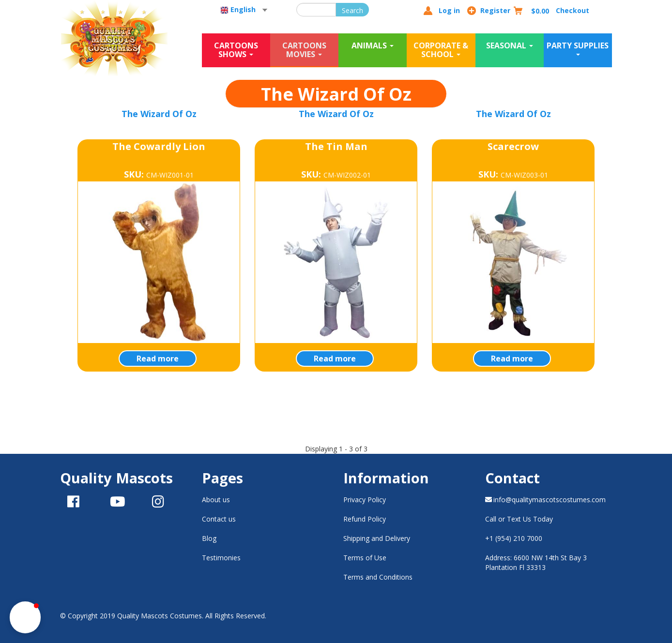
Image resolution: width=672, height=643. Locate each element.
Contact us (219, 519)
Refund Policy (365, 519)
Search (352, 10)
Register (495, 10)
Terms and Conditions (378, 577)
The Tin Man (336, 146)
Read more (158, 359)
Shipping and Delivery (377, 538)
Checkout (573, 10)
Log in (449, 10)
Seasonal (510, 45)
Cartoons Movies (304, 50)
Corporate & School (441, 50)
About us (216, 500)
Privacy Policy (365, 500)
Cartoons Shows (236, 50)
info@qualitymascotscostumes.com (546, 500)
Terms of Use (365, 558)
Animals (373, 45)
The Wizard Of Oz (159, 114)
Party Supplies (578, 48)
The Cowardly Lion (159, 146)
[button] (25, 617)
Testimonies (221, 558)
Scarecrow (513, 146)
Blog (209, 538)
